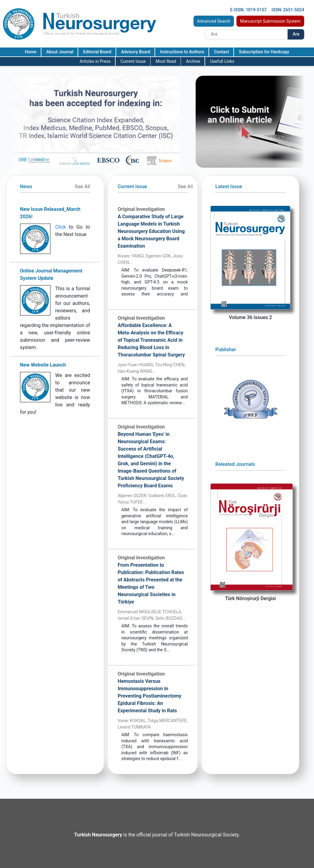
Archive (193, 61)
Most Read (166, 61)
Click (61, 227)
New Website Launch (43, 365)
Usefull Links (222, 61)
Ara (296, 34)
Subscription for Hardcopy (264, 52)
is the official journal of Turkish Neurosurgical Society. (157, 835)
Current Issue (133, 61)
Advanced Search (214, 21)
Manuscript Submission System (270, 21)
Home (31, 52)
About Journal (60, 52)
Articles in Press (95, 61)
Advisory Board (136, 52)
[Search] (247, 34)
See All (82, 187)
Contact (222, 52)
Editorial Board (97, 52)
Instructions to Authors (182, 52)
